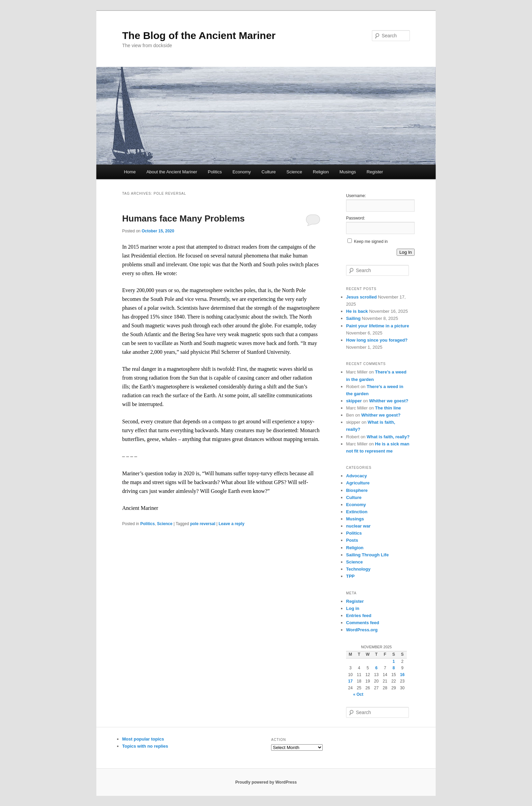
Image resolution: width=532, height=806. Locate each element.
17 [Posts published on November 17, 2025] (350, 681)
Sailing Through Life (367, 555)
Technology (358, 569)
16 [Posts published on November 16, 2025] (402, 675)
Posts (352, 540)
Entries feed (359, 616)
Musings (348, 172)
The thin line (388, 408)
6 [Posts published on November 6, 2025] (376, 668)
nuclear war (358, 526)
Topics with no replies (145, 746)
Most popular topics (143, 739)
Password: (356, 218)
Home (130, 172)
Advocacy (356, 476)
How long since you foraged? (377, 340)
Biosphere (357, 490)
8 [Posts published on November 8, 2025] (394, 668)
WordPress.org (362, 630)
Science (294, 172)
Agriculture (358, 483)
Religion (321, 172)
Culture (269, 172)
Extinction (357, 512)
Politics (215, 172)
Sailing (353, 318)
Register (375, 172)
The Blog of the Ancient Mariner (199, 35)
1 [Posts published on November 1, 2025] (394, 661)
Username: (356, 196)
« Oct (358, 694)
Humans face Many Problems (183, 218)
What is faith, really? (388, 437)
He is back (357, 311)
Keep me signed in (371, 242)
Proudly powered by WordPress (266, 782)
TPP (350, 576)
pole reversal (203, 524)
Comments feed (363, 623)
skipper (354, 401)
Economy (242, 172)
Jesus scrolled (361, 297)
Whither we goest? (389, 401)
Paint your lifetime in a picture (378, 326)
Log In (406, 252)
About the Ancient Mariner (172, 172)
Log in (353, 608)
